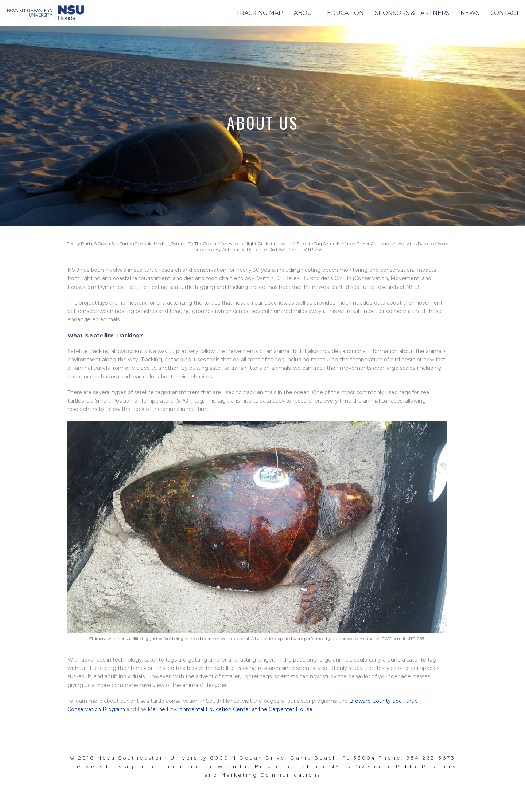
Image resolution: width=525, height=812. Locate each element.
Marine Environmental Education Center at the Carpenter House (230, 709)
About (305, 13)
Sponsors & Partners (412, 13)
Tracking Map (259, 13)
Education (345, 13)
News (470, 13)
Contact (505, 13)
